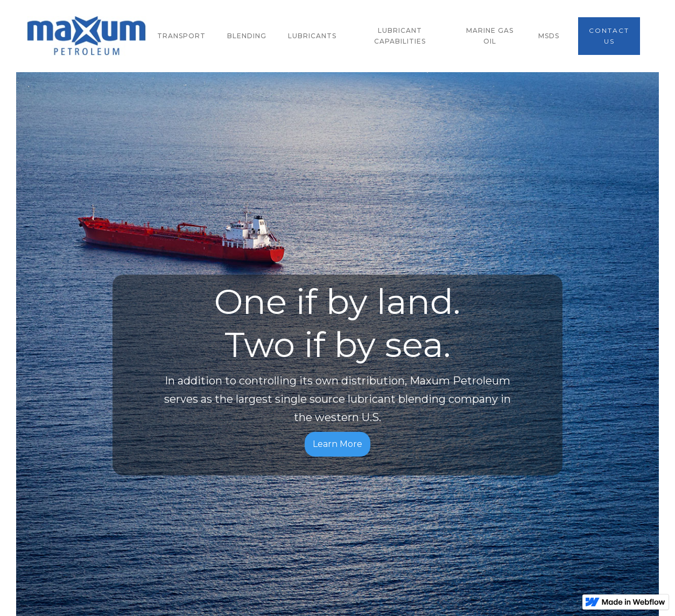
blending (247, 36)
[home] (87, 36)
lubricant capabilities (400, 36)
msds (549, 36)
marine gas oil (490, 36)
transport (181, 36)
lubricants (312, 36)
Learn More (337, 444)
